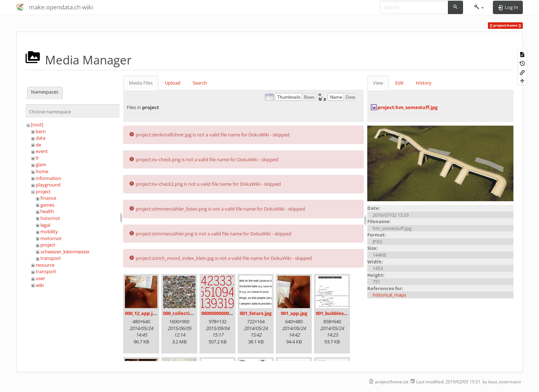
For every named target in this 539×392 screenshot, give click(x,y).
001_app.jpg (294, 313)
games (47, 205)
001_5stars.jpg (256, 313)
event (42, 151)
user (40, 278)
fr (37, 158)
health (47, 211)
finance (48, 198)
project (43, 192)
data (41, 138)
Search (200, 83)
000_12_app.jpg (142, 313)
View (378, 83)
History (424, 83)
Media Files (141, 83)
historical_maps (389, 295)
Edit (399, 83)
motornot (51, 238)
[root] (37, 125)
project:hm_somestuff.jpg (407, 107)
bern (41, 131)
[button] (479, 7)
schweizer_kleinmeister (65, 252)
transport (51, 258)
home (42, 171)
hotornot (50, 218)
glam (41, 165)
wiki (40, 285)
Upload (173, 83)
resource (45, 265)
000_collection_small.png (192, 313)
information (48, 178)
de (38, 145)
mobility (49, 231)
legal (45, 225)
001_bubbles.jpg (334, 313)
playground (48, 185)
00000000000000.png (224, 313)
